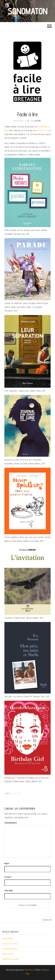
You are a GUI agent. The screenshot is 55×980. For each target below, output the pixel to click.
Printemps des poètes (11, 959)
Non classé (17, 793)
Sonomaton (27, 11)
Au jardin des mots (10, 944)
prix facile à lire (42, 130)
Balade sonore (8, 954)
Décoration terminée (10, 949)
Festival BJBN (8, 938)
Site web (9, 891)
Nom (7, 863)
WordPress (29, 970)
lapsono (37, 121)
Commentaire (10, 823)
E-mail (8, 877)
